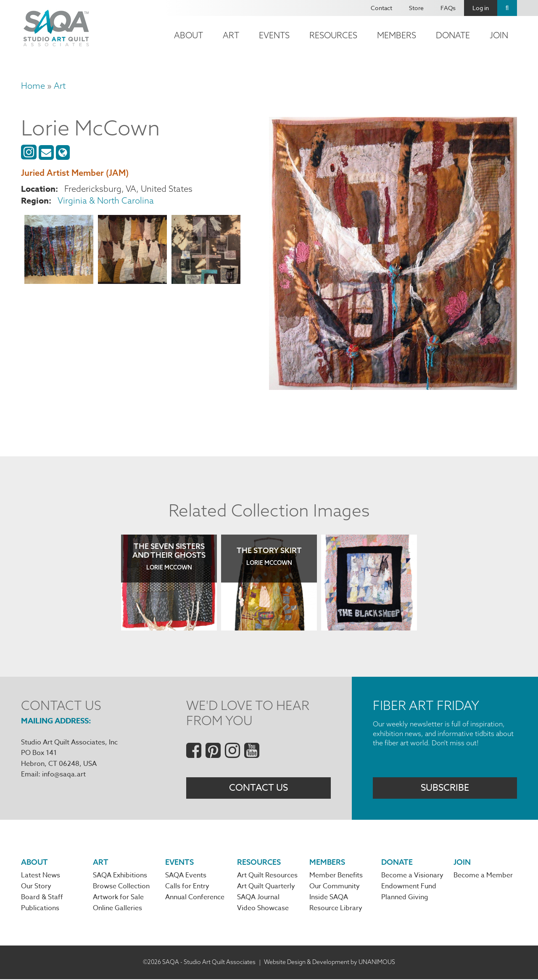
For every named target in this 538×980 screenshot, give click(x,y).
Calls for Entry (187, 887)
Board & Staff (42, 898)
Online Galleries (117, 909)
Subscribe (445, 788)
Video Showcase (263, 909)
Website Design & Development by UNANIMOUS (330, 963)
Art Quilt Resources (267, 876)
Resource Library (336, 909)
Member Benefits (336, 876)
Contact (381, 8)
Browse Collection (121, 887)
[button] (59, 251)
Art (231, 35)
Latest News (41, 876)
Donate (453, 35)
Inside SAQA (329, 898)
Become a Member (483, 876)
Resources (333, 35)
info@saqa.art (64, 774)
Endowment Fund (409, 887)
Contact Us (258, 788)
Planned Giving (405, 898)
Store (416, 8)
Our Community (335, 887)
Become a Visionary (412, 876)
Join (499, 35)
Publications (40, 909)
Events (274, 35)
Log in (481, 8)
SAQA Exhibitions (120, 876)
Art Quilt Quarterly (266, 887)
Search (507, 8)
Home (33, 86)
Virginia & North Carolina (106, 200)
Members (397, 35)
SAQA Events (186, 876)
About (189, 35)
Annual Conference (195, 898)
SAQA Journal (258, 898)
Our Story (36, 887)
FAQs (448, 8)
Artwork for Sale (118, 898)
